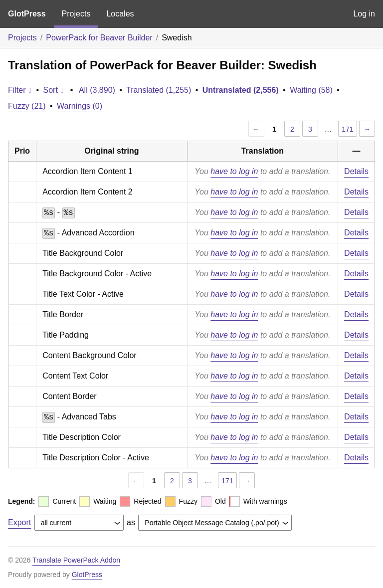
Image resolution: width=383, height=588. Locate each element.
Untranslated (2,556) (241, 90)
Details (356, 171)
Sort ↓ (54, 90)
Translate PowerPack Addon (76, 560)
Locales (120, 14)
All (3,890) (97, 90)
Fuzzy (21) (27, 106)
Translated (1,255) (159, 90)
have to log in (234, 171)
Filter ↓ (20, 90)
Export (19, 522)
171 (347, 129)
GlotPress (27, 14)
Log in (364, 14)
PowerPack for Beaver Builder (99, 38)
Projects (76, 14)
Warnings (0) (80, 106)
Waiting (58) (311, 90)
